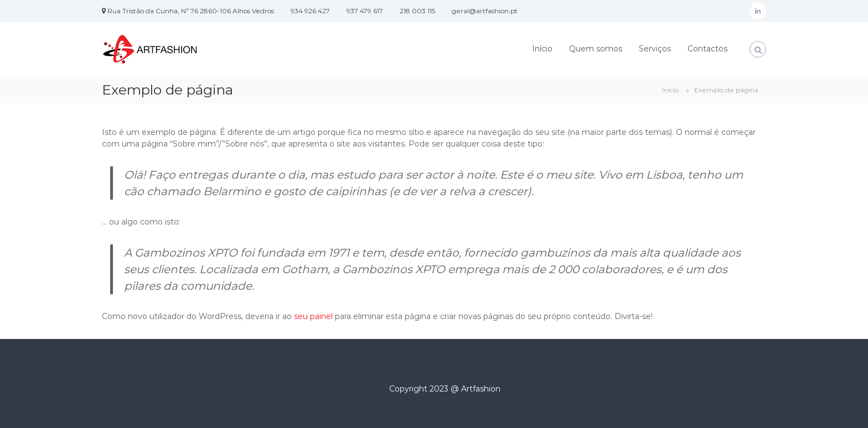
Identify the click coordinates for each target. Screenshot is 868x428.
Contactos (707, 49)
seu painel (313, 316)
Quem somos (596, 49)
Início (542, 49)
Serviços (655, 49)
